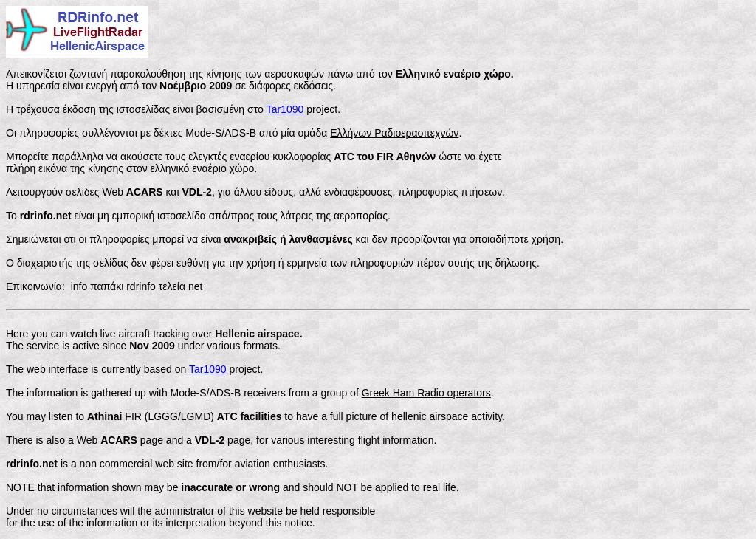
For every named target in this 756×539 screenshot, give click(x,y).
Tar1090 (285, 109)
